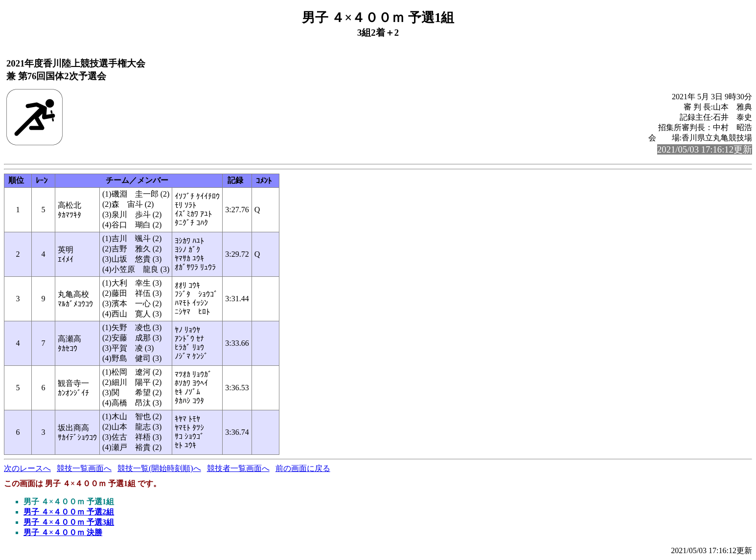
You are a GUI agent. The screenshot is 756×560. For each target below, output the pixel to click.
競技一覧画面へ (84, 468)
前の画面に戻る (303, 468)
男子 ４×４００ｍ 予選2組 (69, 512)
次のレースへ (27, 468)
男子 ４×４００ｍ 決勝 (63, 532)
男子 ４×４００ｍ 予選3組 (69, 522)
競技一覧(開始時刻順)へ (159, 468)
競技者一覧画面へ (238, 468)
